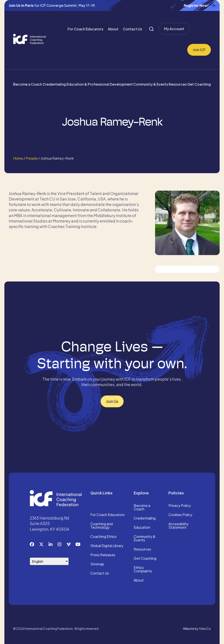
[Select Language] (49, 561)
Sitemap (97, 564)
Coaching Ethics (103, 537)
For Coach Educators (85, 29)
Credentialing (54, 84)
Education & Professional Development (100, 84)
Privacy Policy (180, 506)
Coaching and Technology (101, 526)
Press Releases (103, 555)
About (113, 29)
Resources (178, 84)
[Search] (151, 29)
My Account (174, 29)
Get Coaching (199, 84)
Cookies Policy (180, 515)
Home (18, 158)
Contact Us (132, 29)
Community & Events (151, 84)
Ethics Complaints (143, 570)
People (32, 158)
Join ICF (199, 50)
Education (142, 528)
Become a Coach (28, 84)
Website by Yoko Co (197, 629)
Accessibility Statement (178, 526)
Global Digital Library (107, 546)
